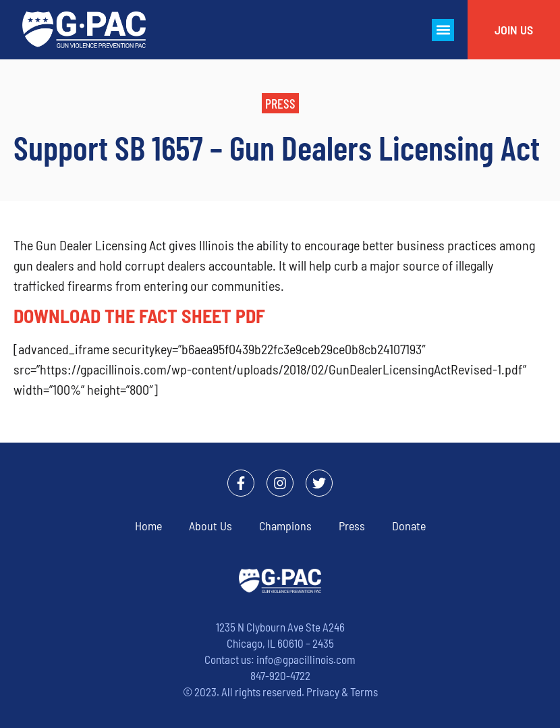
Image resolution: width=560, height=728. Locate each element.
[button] (443, 30)
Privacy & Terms (342, 692)
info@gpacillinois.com (306, 659)
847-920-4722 (280, 675)
